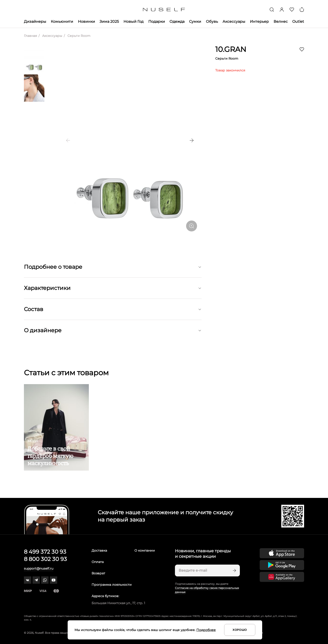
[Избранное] (292, 10)
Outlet (298, 22)
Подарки (157, 22)
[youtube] (54, 580)
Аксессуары (234, 22)
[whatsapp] (45, 580)
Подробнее (206, 630)
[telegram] (36, 580)
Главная (30, 36)
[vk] (28, 580)
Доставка (99, 550)
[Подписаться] (234, 570)
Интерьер (259, 22)
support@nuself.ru (39, 568)
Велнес (281, 22)
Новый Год (133, 22)
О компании (145, 550)
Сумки (195, 22)
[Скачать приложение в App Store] (282, 553)
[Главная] (164, 10)
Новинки (86, 22)
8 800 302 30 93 (45, 559)
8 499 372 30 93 (45, 552)
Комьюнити (62, 22)
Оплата (98, 562)
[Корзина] (302, 10)
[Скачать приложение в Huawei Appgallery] (282, 577)
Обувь (212, 22)
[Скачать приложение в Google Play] (282, 565)
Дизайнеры (35, 22)
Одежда (177, 22)
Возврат (98, 573)
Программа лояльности (112, 585)
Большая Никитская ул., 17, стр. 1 (118, 603)
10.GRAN (231, 49)
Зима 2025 (109, 22)
